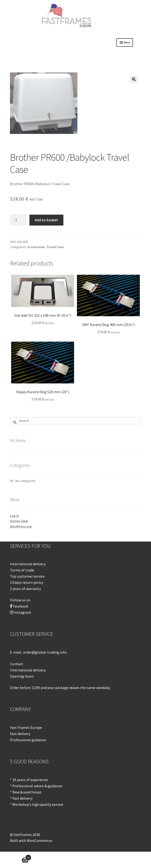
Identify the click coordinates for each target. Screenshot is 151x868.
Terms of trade (22, 570)
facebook (21, 606)
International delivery (28, 670)
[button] (134, 79)
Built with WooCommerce (31, 840)
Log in (14, 516)
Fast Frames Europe (26, 727)
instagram (23, 612)
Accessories (36, 247)
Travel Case (55, 247)
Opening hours (22, 676)
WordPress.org (21, 526)
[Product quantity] (18, 220)
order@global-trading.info (45, 652)
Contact (17, 664)
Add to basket (46, 220)
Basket (16, 856)
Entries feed (19, 521)
